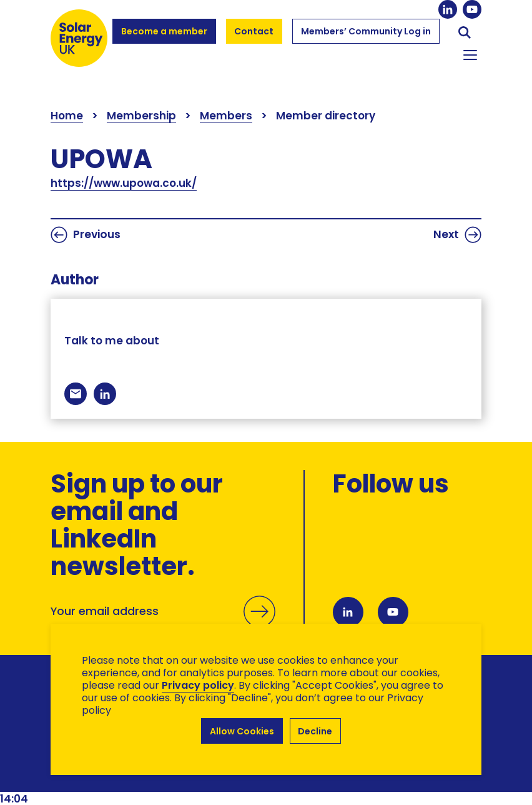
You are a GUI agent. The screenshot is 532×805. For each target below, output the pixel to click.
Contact (254, 31)
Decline (316, 731)
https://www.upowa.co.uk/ (124, 183)
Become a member (164, 37)
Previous (86, 235)
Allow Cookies (242, 731)
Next (457, 235)
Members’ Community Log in (366, 37)
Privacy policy (198, 687)
